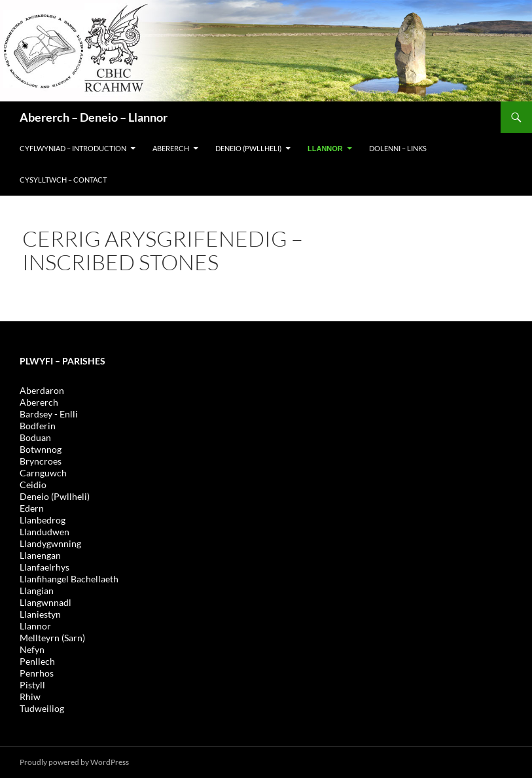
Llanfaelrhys (44, 567)
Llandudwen (44, 532)
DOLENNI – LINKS (398, 148)
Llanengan (40, 555)
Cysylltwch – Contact (63, 180)
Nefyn (32, 649)
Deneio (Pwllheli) (55, 496)
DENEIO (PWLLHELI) (248, 148)
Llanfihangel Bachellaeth (69, 579)
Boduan (35, 437)
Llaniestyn (40, 614)
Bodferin (38, 426)
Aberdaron (42, 390)
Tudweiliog (42, 708)
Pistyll (32, 685)
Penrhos (37, 673)
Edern (32, 508)
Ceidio (33, 485)
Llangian (37, 591)
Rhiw (30, 697)
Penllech (37, 661)
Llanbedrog (43, 520)
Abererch (171, 148)
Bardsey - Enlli (49, 414)
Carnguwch (43, 473)
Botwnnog (41, 449)
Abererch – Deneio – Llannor (94, 117)
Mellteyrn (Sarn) (52, 638)
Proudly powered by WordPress (74, 762)
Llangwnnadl (45, 602)
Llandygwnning (50, 543)
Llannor (35, 626)
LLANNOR (325, 149)
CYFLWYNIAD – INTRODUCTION (73, 148)
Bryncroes (41, 461)
